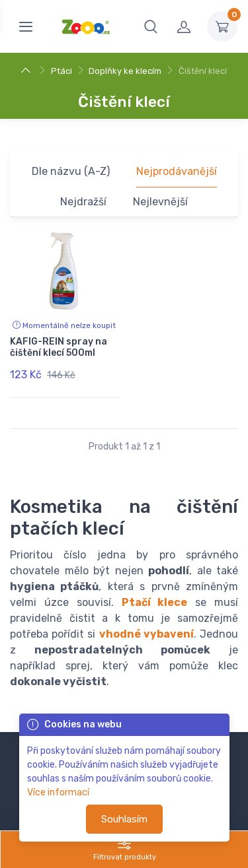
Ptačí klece (155, 602)
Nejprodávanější (177, 171)
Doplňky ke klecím (125, 71)
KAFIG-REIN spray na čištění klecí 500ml (59, 347)
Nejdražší (83, 202)
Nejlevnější (160, 202)
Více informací (58, 792)
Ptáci (62, 71)
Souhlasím (124, 819)
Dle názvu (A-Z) (71, 171)
